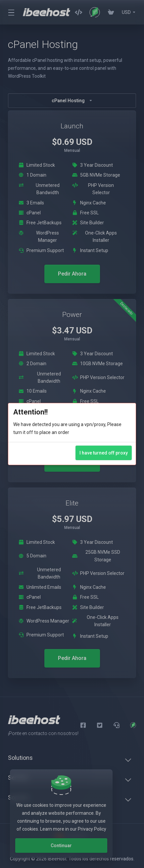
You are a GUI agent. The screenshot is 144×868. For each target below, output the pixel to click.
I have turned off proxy (104, 453)
